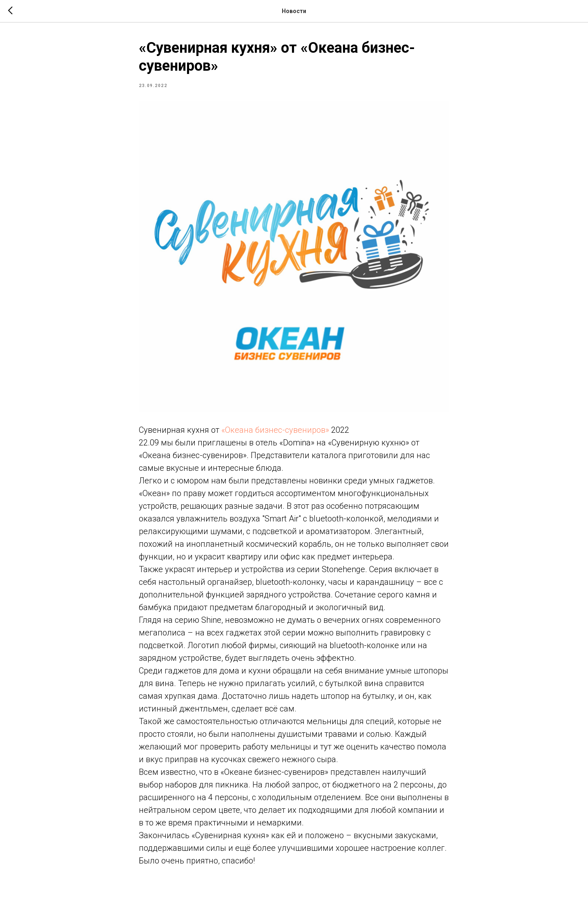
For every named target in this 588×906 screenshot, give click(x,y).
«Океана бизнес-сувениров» (275, 430)
